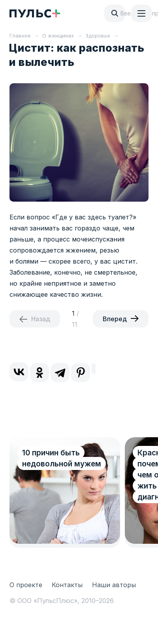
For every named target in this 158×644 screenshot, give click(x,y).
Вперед (115, 319)
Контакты (67, 585)
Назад (41, 319)
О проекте (26, 585)
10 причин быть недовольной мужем (62, 458)
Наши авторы (114, 585)
